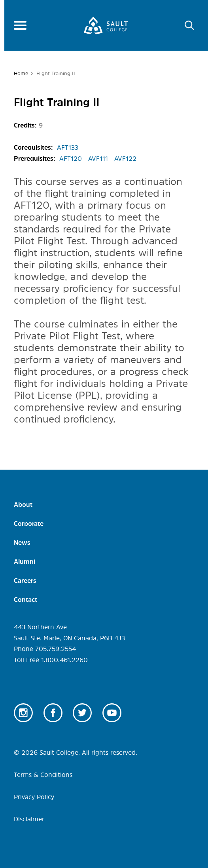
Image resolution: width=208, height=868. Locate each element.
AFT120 (71, 158)
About (23, 504)
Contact (26, 600)
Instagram (23, 713)
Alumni (25, 562)
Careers (25, 581)
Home (21, 73)
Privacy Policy (34, 797)
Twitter (82, 713)
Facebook (53, 713)
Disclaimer (29, 819)
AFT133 (68, 147)
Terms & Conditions (43, 775)
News (22, 542)
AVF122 (125, 158)
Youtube (112, 713)
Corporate (29, 523)
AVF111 (98, 158)
